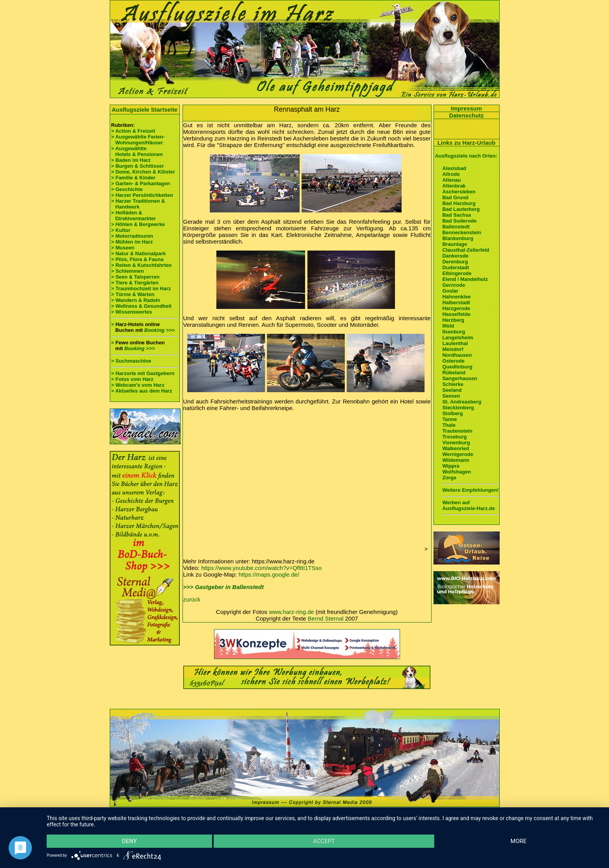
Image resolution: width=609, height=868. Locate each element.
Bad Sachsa (457, 215)
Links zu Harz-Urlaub (466, 143)
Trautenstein (457, 431)
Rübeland (454, 373)
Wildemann (456, 460)
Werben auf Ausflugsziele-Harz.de (469, 505)
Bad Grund (455, 197)
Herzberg (453, 320)
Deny (130, 841)
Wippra (451, 466)
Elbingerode (457, 273)
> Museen (123, 248)
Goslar (450, 291)
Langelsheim (458, 338)
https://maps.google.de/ (269, 574)
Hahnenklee (457, 297)
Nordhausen (457, 355)
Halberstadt (456, 302)
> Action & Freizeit (133, 131)
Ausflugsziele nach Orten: (466, 156)
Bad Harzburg (459, 203)
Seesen (451, 396)
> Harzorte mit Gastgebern (143, 373)
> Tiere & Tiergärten (135, 283)
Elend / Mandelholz (465, 279)
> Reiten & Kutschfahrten (142, 265)
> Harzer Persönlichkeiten (142, 195)
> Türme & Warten (133, 294)
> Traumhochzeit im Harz (141, 288)
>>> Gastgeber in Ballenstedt (224, 587)
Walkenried (456, 448)
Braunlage (455, 244)
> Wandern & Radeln (136, 300)
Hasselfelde (456, 314)
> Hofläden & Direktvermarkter (134, 216)
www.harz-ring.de (291, 612)
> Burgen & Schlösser (138, 166)
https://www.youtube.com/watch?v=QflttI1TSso (262, 568)
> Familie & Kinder (133, 178)
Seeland (452, 390)
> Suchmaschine (131, 361)
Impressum (466, 108)
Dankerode (455, 256)
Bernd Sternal (326, 618)
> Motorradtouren (132, 236)
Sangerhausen (460, 378)
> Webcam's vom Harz (138, 385)
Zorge (449, 478)
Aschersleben (459, 192)
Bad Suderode (460, 221)
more (519, 841)
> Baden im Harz (131, 160)
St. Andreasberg (462, 402)
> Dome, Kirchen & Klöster (143, 172)
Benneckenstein (462, 232)
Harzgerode (456, 308)
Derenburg (455, 262)
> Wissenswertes (132, 312)
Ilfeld (448, 326)
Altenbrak (454, 186)
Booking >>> (160, 330)
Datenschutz (466, 115)
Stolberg (453, 413)
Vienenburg (456, 443)
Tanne (450, 419)
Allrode (451, 174)
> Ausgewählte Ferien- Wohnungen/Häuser (139, 140)
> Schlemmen (128, 271)
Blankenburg (458, 238)
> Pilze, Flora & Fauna (138, 259)
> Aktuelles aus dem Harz (142, 391)
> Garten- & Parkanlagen (141, 183)
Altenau (452, 180)
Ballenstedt (456, 227)
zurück (192, 599)
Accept (324, 841)
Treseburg (455, 437)
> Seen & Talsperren (135, 277)
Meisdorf (453, 349)
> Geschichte (127, 189)
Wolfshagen (457, 472)
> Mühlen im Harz (132, 242)
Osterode (454, 361)
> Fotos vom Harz (133, 379)
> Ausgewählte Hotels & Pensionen (137, 151)
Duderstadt (456, 267)
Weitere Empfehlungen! (471, 490)
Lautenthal (455, 343)
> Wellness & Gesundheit (141, 306)
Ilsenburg (454, 332)
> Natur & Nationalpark (139, 253)
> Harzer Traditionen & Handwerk (138, 204)
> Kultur (121, 230)
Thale (449, 425)
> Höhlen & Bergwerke (138, 224)
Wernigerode (458, 454)
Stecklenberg (458, 408)
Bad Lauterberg (461, 209)
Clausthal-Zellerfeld (466, 250)
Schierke (453, 384)
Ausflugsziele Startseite (145, 110)
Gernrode (454, 285)
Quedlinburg (457, 367)
